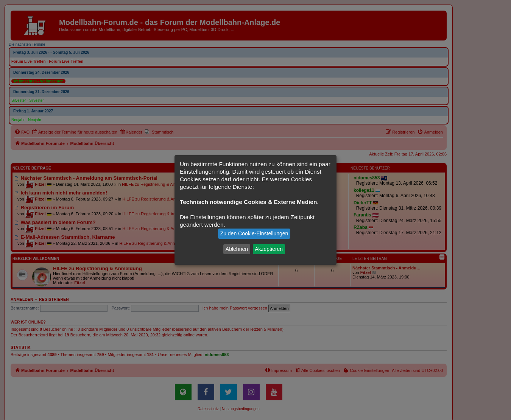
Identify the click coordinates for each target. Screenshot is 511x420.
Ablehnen (237, 249)
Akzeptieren (269, 249)
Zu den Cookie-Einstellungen (254, 233)
